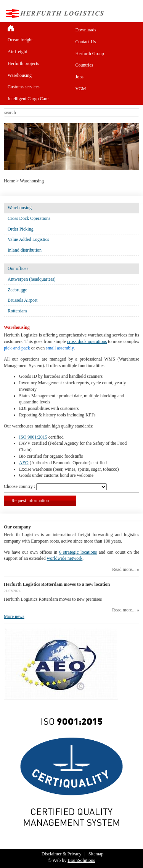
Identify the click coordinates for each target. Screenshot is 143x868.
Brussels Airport (22, 300)
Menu (133, 13)
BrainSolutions (81, 860)
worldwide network (65, 558)
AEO (24, 463)
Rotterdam (17, 311)
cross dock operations (87, 341)
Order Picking (21, 229)
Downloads (86, 30)
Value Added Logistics (28, 239)
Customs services (24, 87)
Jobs (80, 77)
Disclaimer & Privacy (62, 854)
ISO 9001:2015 (33, 437)
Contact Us (86, 42)
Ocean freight (20, 40)
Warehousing (20, 75)
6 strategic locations (78, 552)
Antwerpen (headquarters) (32, 279)
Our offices (18, 268)
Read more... (124, 569)
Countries (84, 65)
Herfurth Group (90, 54)
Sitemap (96, 854)
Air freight (17, 52)
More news (14, 616)
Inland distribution (25, 250)
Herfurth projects (23, 63)
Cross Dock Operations (29, 218)
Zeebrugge (17, 290)
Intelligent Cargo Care (28, 99)
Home (9, 181)
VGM (81, 89)
